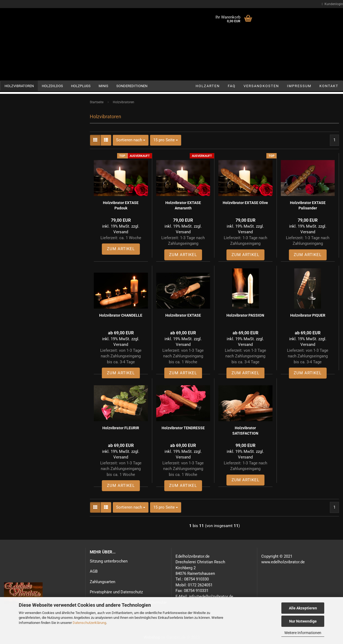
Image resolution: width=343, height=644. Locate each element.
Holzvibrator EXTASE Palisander (308, 205)
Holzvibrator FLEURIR (121, 428)
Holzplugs (81, 86)
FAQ (232, 86)
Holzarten (208, 86)
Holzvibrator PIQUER (308, 315)
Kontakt (329, 86)
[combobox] (131, 140)
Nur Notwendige (303, 621)
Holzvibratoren (19, 86)
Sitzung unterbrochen (109, 561)
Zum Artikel (121, 249)
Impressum (299, 86)
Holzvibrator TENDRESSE (183, 428)
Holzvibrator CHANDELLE (121, 315)
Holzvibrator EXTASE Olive (245, 203)
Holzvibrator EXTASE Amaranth (183, 205)
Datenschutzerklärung (89, 623)
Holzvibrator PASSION (245, 315)
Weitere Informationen (303, 633)
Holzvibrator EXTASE (183, 315)
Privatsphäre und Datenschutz (116, 592)
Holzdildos (52, 86)
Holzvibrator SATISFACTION (245, 431)
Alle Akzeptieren (303, 608)
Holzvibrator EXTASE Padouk (121, 205)
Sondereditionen (132, 86)
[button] (95, 140)
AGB (94, 571)
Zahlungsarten (102, 582)
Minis (103, 86)
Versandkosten (261, 86)
